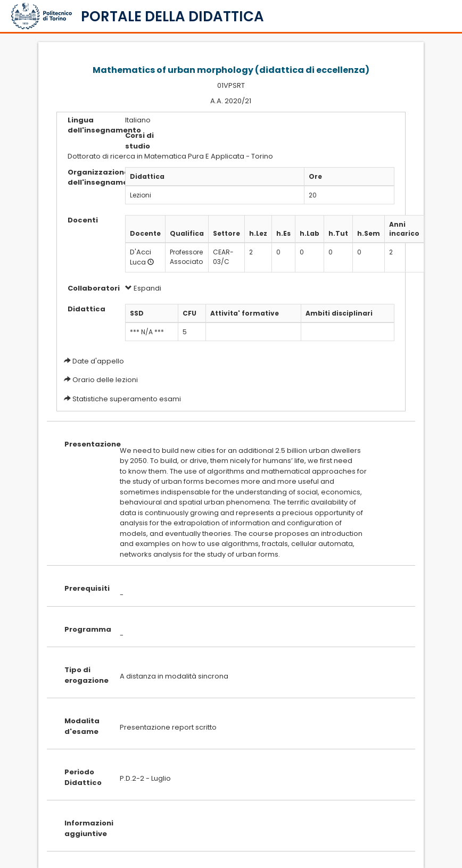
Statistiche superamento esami (127, 399)
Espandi (143, 288)
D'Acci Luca (141, 257)
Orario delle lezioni (105, 380)
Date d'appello (98, 361)
